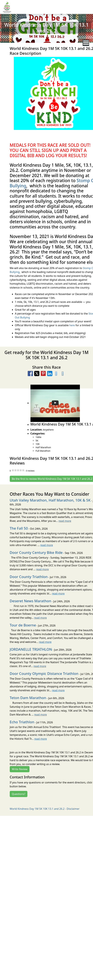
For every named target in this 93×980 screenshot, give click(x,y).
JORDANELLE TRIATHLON (31, 649)
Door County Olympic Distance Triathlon (44, 673)
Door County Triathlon (29, 577)
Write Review (20, 769)
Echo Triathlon (22, 722)
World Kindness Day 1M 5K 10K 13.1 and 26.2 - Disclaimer (45, 809)
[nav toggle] (86, 43)
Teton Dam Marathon (28, 698)
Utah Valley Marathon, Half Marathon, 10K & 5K (50, 500)
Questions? (19, 794)
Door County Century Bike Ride (36, 552)
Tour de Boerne (23, 625)
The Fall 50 (19, 528)
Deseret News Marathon (30, 601)
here (72, 325)
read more (65, 521)
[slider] (18, 470)
